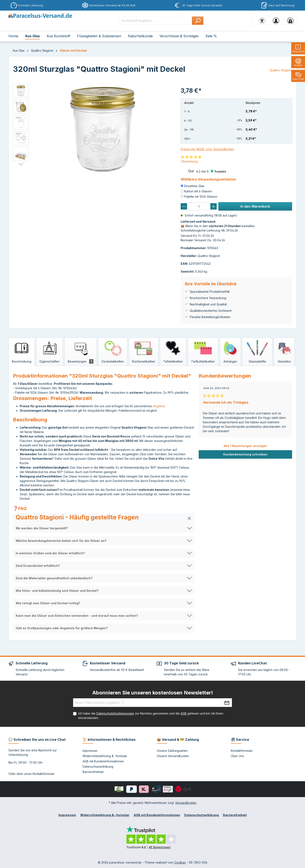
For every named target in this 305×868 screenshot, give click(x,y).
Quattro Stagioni (281, 70)
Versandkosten (186, 803)
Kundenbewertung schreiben (245, 454)
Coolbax (180, 862)
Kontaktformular (43, 774)
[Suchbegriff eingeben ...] (155, 21)
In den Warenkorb (255, 206)
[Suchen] (198, 21)
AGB (184, 713)
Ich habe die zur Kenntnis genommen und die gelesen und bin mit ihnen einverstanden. (151, 716)
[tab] (22, 352)
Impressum (90, 751)
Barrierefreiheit (93, 772)
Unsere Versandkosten (173, 756)
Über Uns (237, 756)
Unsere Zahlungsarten (172, 751)
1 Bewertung (189, 161)
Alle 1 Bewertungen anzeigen (245, 446)
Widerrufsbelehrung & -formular (105, 756)
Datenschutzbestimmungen (115, 713)
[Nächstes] (21, 164)
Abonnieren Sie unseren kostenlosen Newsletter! (153, 693)
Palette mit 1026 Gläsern (201, 197)
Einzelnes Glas (194, 186)
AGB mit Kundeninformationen (103, 761)
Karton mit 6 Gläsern (198, 191)
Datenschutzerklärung (98, 767)
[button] (104, 518)
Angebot (159, 406)
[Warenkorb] (290, 21)
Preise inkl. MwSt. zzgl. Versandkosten (207, 149)
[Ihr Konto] (276, 21)
